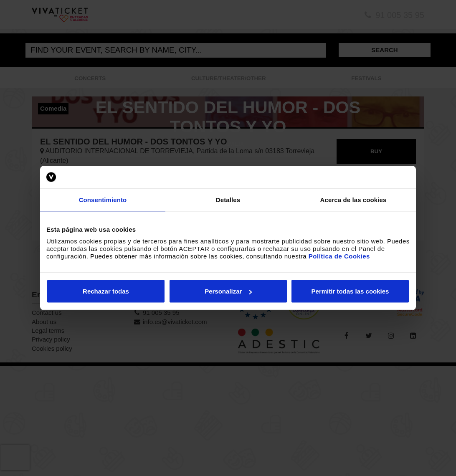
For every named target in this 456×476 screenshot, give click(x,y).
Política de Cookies (339, 256)
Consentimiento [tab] (103, 199)
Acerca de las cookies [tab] (353, 199)
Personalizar (228, 291)
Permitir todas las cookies (350, 291)
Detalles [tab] (228, 199)
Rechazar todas (106, 291)
